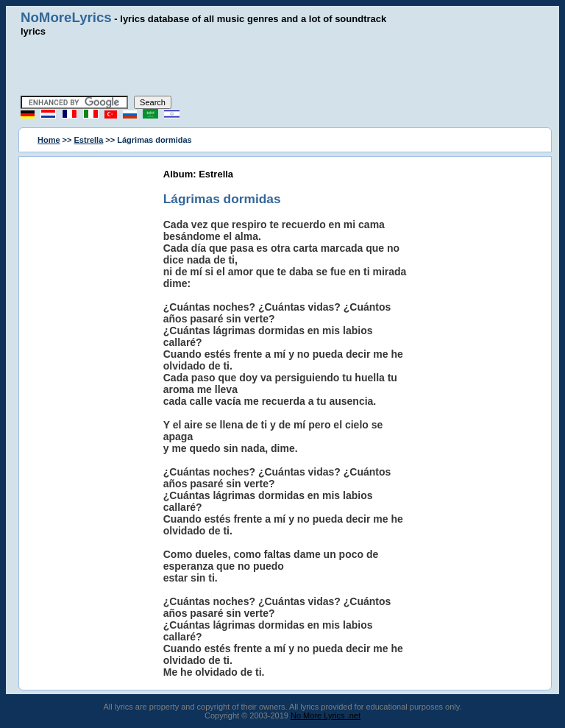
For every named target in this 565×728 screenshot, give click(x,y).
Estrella (89, 140)
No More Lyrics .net (326, 715)
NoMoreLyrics (66, 17)
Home (49, 140)
